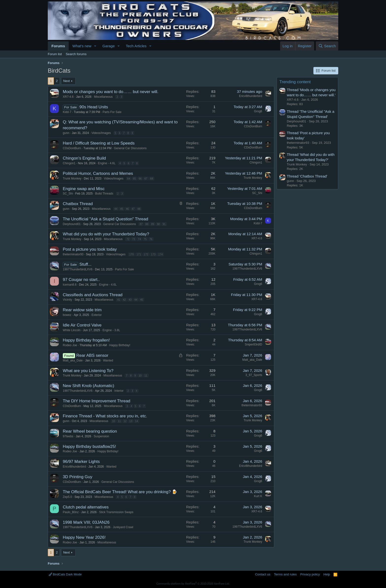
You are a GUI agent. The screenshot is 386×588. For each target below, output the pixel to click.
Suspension (101, 436)
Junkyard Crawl (123, 527)
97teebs (68, 436)
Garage (109, 46)
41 (119, 300)
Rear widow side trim (82, 310)
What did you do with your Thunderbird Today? (106, 234)
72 (128, 239)
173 (153, 254)
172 (146, 254)
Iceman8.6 (70, 285)
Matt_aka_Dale (73, 360)
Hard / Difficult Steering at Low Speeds (99, 143)
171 (139, 254)
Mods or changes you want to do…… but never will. (111, 92)
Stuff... (86, 264)
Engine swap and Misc (84, 189)
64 (129, 179)
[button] (95, 46)
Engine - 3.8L (111, 330)
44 (116, 209)
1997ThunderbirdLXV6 (78, 269)
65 (134, 179)
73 (134, 239)
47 (133, 209)
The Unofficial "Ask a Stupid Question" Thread (105, 219)
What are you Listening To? (88, 371)
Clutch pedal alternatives (86, 507)
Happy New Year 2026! (84, 537)
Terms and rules (285, 574)
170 (131, 254)
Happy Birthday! (120, 345)
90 (158, 224)
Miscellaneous (103, 97)
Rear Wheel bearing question (90, 431)
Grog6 (258, 111)
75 (145, 239)
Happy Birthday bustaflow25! (89, 447)
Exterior (97, 315)
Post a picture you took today (90, 249)
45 (122, 209)
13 (131, 421)
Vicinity (67, 300)
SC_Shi (68, 194)
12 (125, 421)
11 (146, 376)
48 (139, 209)
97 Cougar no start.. (81, 280)
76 (151, 239)
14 (136, 421)
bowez (67, 315)
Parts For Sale (112, 112)
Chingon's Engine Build (84, 158)
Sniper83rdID (253, 344)
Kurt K (258, 496)
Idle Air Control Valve (82, 325)
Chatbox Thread (78, 204)
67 (146, 179)
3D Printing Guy (78, 477)
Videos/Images (101, 133)
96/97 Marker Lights (81, 462)
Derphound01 (72, 224)
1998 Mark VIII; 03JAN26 (86, 522)
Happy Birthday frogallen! (86, 340)
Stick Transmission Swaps (116, 512)
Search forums (76, 54)
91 (164, 224)
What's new (82, 46)
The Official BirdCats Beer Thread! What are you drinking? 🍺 (120, 492)
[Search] (327, 46)
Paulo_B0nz (71, 512)
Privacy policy (310, 574)
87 (141, 224)
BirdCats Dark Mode (65, 574)
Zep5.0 (67, 497)
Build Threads (104, 194)
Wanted (108, 360)
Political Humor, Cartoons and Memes (98, 173)
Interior (119, 391)
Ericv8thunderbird (251, 96)
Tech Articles (136, 46)
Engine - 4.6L (107, 163)
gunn (66, 133)
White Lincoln (72, 330)
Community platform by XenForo (193, 584)
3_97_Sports (254, 375)
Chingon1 (69, 163)
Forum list (55, 54)
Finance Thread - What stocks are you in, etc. (105, 416)
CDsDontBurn (253, 126)
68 (152, 179)
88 (147, 224)
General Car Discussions (130, 148)
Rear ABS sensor (92, 355)
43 (130, 300)
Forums (58, 46)
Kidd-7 (67, 112)
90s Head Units (94, 107)
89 (153, 224)
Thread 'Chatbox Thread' (307, 176)
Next (67, 81)
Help (327, 574)
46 (127, 209)
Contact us (263, 574)
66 (140, 179)
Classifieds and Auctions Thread (93, 295)
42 (124, 300)
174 (161, 254)
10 (140, 376)
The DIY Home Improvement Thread (96, 401)
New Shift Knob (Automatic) (88, 386)
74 (139, 239)
